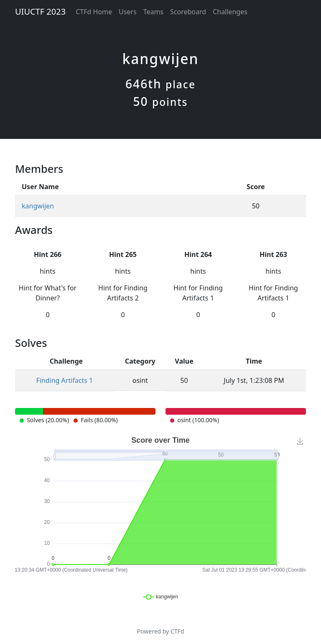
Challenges (230, 12)
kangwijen (38, 206)
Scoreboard (188, 12)
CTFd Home (94, 12)
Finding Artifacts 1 (64, 380)
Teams (153, 12)
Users (128, 12)
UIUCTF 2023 (40, 12)
